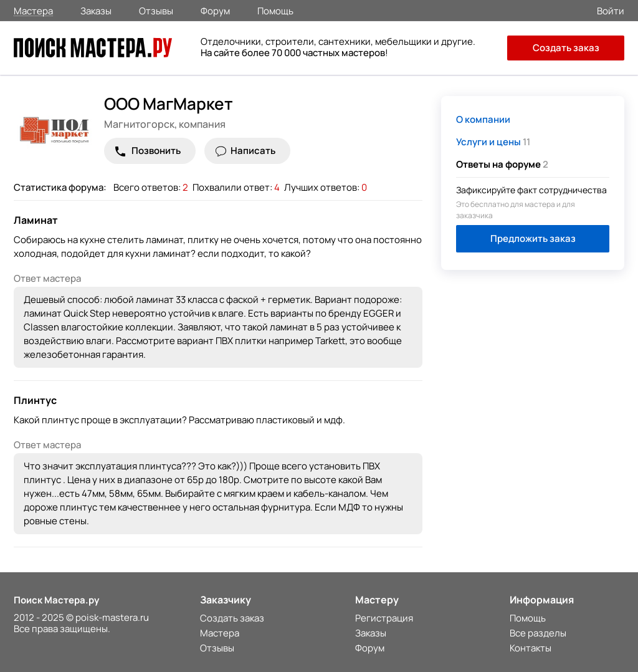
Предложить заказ (533, 238)
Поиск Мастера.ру (56, 600)
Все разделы (538, 633)
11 (493, 142)
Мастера (33, 10)
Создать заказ (566, 48)
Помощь (275, 10)
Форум (215, 10)
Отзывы (156, 10)
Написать (253, 151)
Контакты (531, 648)
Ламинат (36, 220)
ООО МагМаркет (169, 103)
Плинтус (35, 400)
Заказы (96, 10)
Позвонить (156, 151)
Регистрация (384, 618)
